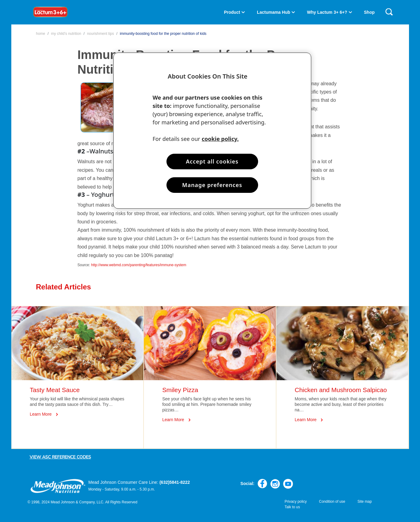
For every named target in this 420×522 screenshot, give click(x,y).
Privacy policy (296, 502)
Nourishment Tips (100, 34)
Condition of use (332, 502)
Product (232, 12)
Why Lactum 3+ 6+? (327, 12)
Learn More (41, 414)
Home (41, 34)
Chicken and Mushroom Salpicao (341, 390)
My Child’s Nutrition (66, 34)
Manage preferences (212, 185)
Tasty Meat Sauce (55, 390)
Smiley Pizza (180, 390)
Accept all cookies (212, 161)
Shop (369, 12)
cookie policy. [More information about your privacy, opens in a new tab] (220, 139)
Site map (365, 502)
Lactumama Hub (274, 12)
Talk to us (292, 507)
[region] (212, 131)
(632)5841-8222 (175, 482)
